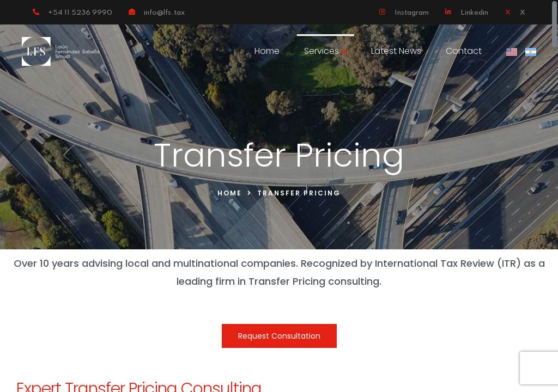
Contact (464, 51)
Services (325, 51)
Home (267, 51)
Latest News (396, 51)
